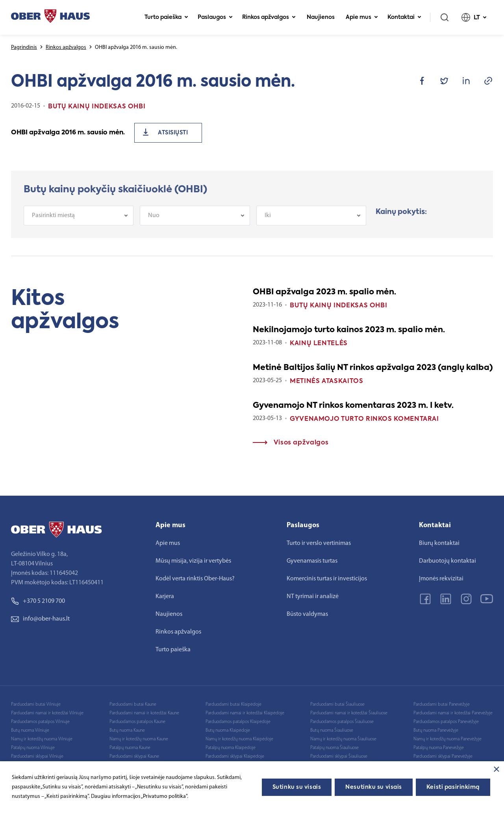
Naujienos (321, 17)
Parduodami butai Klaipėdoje (233, 704)
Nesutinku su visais (374, 787)
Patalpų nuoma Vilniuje (33, 748)
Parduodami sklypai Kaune (134, 757)
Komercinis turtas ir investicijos (327, 579)
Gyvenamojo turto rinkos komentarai (364, 419)
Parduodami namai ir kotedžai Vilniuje (47, 713)
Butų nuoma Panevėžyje (436, 730)
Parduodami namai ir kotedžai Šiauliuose (349, 713)
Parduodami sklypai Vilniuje (37, 757)
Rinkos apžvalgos (269, 17)
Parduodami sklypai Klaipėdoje (235, 757)
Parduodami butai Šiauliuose (337, 704)
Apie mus (362, 17)
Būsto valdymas (307, 614)
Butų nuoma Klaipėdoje (228, 730)
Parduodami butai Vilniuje (36, 704)
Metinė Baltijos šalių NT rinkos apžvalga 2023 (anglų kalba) (373, 368)
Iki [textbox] (268, 220)
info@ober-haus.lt (40, 619)
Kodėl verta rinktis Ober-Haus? (195, 579)
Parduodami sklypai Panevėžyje (443, 757)
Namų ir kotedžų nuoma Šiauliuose (343, 739)
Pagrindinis (24, 47)
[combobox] (79, 220)
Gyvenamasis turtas (312, 561)
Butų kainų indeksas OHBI (338, 306)
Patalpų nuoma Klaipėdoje (231, 748)
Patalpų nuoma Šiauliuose (334, 748)
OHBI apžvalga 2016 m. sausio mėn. (68, 133)
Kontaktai (404, 17)
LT (474, 17)
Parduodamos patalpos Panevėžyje (446, 722)
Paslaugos (215, 17)
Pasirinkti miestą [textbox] (53, 220)
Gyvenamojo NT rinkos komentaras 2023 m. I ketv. (353, 406)
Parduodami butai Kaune (133, 704)
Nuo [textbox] (154, 220)
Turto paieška (166, 17)
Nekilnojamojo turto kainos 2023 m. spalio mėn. (349, 330)
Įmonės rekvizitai (441, 579)
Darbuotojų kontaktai (447, 561)
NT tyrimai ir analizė (313, 597)
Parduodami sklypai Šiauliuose (339, 757)
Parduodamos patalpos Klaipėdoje (238, 722)
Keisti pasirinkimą (453, 787)
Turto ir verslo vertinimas (319, 543)
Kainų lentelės (319, 344)
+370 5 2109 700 (38, 601)
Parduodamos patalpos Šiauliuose (342, 722)
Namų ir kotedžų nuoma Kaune (139, 739)
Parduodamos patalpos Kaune (137, 722)
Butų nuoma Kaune (127, 730)
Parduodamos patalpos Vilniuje (40, 722)
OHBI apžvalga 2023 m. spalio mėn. (324, 292)
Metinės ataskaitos (327, 381)
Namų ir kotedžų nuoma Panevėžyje (447, 739)
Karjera (165, 597)
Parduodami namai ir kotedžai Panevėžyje (453, 713)
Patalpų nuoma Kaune (130, 748)
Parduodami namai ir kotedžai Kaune (144, 713)
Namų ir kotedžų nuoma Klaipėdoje (239, 739)
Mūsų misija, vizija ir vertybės (193, 561)
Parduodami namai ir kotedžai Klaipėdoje (245, 713)
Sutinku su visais (297, 787)
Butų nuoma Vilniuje (30, 730)
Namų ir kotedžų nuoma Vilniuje (42, 739)
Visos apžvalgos (291, 443)
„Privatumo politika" (164, 796)
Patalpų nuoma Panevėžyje (439, 748)
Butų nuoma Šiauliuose (332, 730)
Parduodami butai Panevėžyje (442, 704)
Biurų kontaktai (439, 543)
